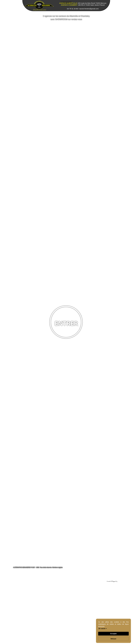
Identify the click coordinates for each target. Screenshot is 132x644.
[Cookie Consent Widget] (113, 631)
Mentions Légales (57, 567)
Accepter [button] (113, 634)
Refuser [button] (113, 639)
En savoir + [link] (103, 629)
